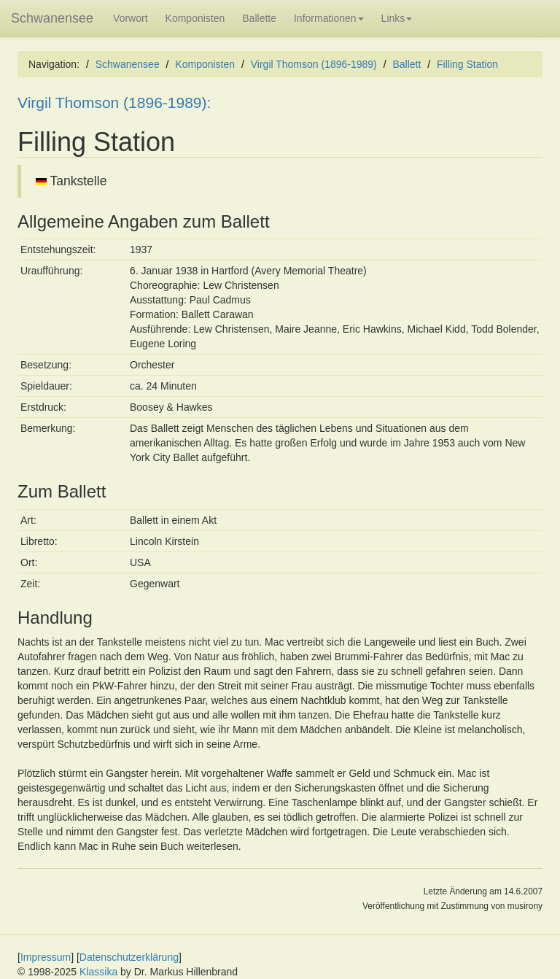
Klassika (98, 972)
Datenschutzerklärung (129, 957)
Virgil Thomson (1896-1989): (114, 102)
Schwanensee (52, 18)
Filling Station (467, 64)
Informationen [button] (329, 18)
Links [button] (397, 18)
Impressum (46, 957)
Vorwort (130, 18)
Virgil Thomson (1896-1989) (314, 64)
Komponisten (195, 18)
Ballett (407, 64)
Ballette (259, 18)
